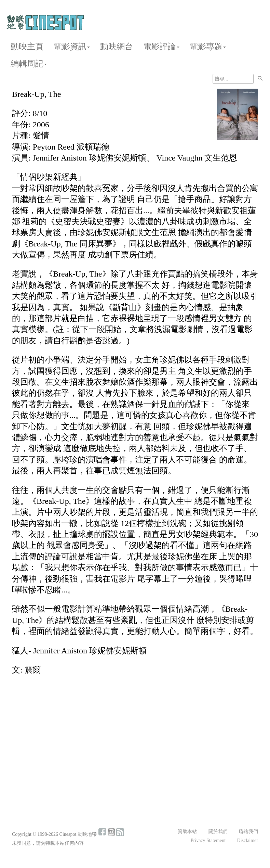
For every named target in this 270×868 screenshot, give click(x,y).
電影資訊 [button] (72, 47)
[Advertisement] (135, 731)
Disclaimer (248, 840)
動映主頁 (27, 47)
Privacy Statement (208, 840)
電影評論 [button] (161, 47)
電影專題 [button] (208, 47)
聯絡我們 (248, 832)
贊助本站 (187, 832)
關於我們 (218, 832)
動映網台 (117, 47)
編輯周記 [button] (29, 64)
